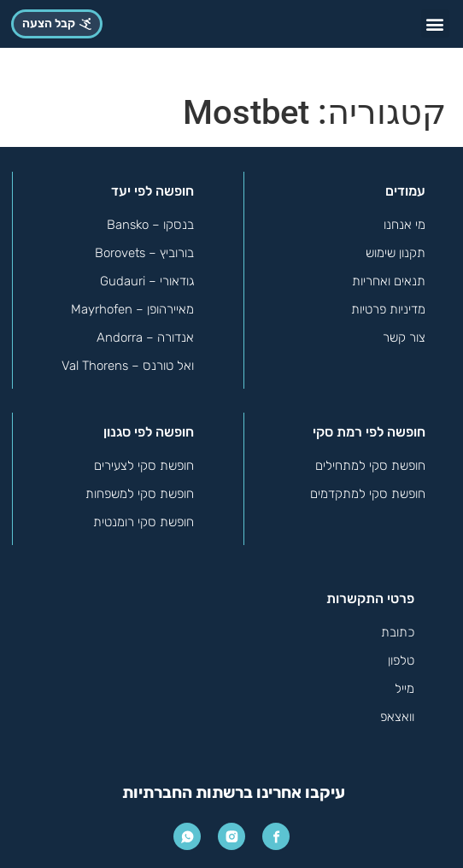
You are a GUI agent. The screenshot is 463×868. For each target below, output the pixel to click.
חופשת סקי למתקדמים (368, 494)
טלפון (401, 660)
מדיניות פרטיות (388, 309)
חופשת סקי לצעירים (144, 466)
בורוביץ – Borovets (144, 253)
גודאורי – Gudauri (147, 281)
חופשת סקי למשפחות (140, 494)
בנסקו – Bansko (150, 225)
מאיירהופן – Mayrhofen (132, 309)
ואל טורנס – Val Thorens (128, 366)
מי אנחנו (404, 225)
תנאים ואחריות (389, 281)
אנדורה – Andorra (145, 337)
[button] (435, 23)
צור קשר (404, 337)
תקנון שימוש (396, 253)
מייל (404, 689)
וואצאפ (397, 717)
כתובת (398, 632)
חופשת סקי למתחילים (370, 466)
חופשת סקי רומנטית (144, 522)
